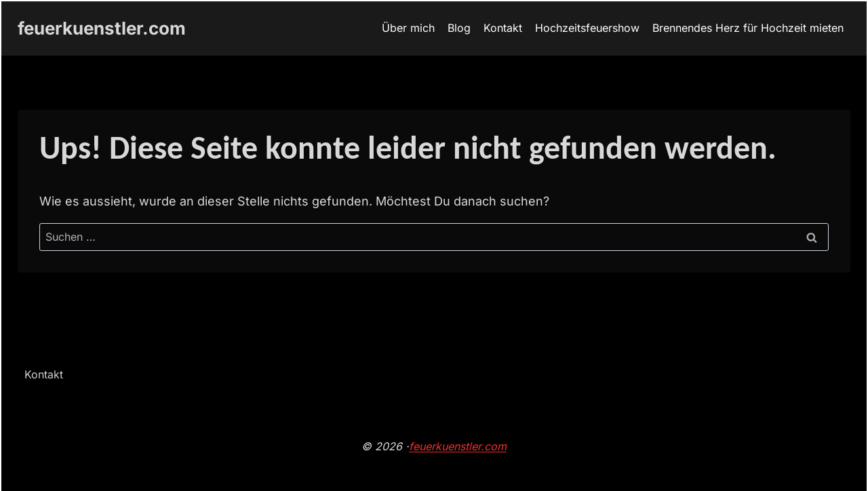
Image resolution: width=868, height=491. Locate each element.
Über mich (408, 28)
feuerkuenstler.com (458, 446)
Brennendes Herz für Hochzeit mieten (748, 28)
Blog (459, 28)
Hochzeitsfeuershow (587, 28)
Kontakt (503, 28)
